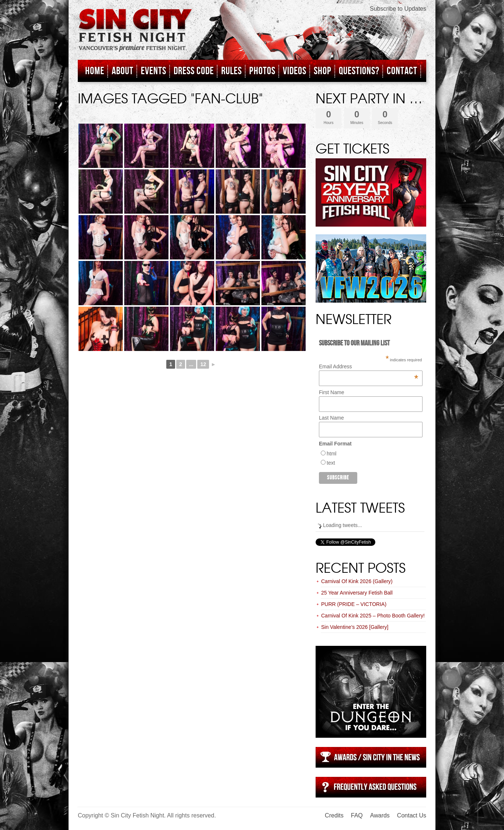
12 (203, 364)
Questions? (359, 71)
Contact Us (412, 815)
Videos (295, 71)
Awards (380, 815)
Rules (232, 71)
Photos (262, 71)
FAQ (357, 815)
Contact (402, 71)
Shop (323, 71)
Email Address (369, 366)
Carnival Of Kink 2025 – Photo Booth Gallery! (373, 616)
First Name (331, 392)
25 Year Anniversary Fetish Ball (357, 593)
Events (154, 71)
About (123, 71)
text (331, 463)
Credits (334, 815)
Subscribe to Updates (398, 9)
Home (95, 71)
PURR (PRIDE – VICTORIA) (354, 604)
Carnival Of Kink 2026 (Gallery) (357, 581)
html (331, 454)
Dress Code (194, 71)
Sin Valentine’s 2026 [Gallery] (355, 627)
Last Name (331, 418)
